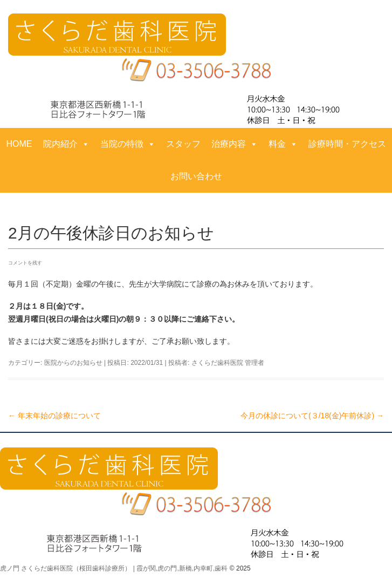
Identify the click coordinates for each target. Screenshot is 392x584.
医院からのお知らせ (73, 363)
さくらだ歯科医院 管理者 (228, 363)
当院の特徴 (128, 144)
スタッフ (183, 144)
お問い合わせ (196, 176)
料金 (283, 144)
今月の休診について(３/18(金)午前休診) (312, 416)
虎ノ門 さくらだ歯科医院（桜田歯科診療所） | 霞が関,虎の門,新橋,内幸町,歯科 (114, 568)
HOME (19, 144)
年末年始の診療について (54, 416)
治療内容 (235, 144)
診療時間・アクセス (347, 144)
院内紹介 (66, 144)
